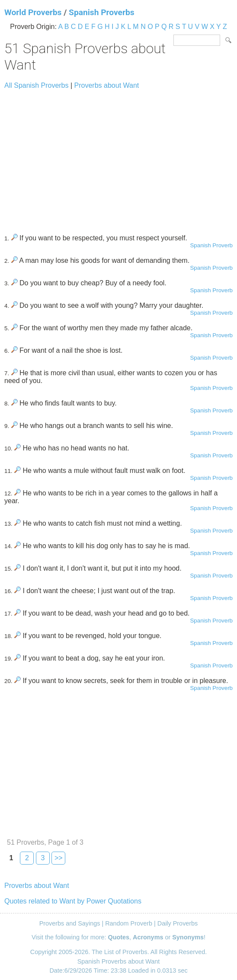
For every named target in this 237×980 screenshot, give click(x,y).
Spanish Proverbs (102, 12)
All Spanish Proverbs (37, 85)
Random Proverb (129, 923)
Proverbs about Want (107, 85)
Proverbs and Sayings (70, 923)
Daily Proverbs (178, 923)
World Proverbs (33, 12)
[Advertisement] (118, 158)
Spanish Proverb (211, 245)
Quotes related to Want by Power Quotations (73, 901)
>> (59, 858)
